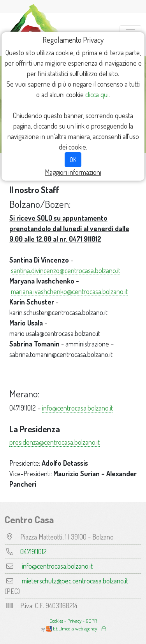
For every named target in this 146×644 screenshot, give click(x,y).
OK (73, 160)
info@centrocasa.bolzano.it (77, 408)
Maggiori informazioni (73, 172)
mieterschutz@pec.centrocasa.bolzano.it (75, 581)
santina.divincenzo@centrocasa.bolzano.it (66, 270)
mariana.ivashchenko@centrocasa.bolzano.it (69, 291)
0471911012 (33, 552)
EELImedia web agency (72, 628)
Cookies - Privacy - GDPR (73, 621)
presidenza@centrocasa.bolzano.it (55, 442)
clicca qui (97, 94)
